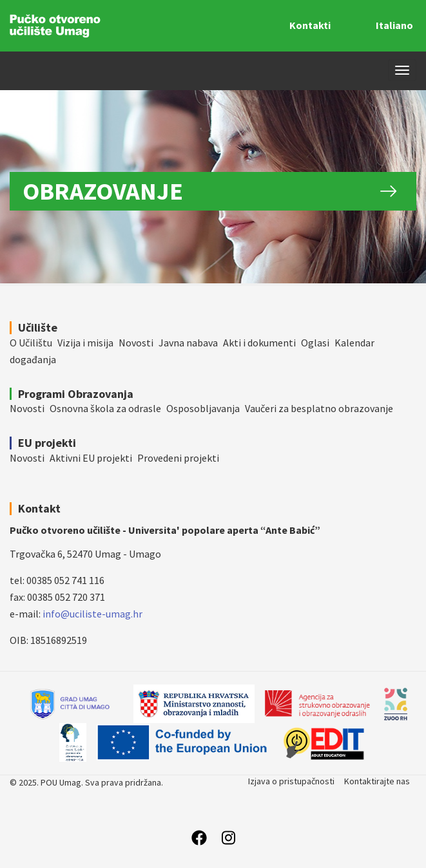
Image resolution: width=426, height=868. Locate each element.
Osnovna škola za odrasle (105, 408)
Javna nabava (188, 343)
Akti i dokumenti (259, 343)
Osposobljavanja (203, 408)
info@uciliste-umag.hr (92, 614)
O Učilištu (31, 343)
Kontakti (310, 25)
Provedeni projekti (178, 458)
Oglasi (315, 343)
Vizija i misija (85, 343)
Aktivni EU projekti (91, 458)
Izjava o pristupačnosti (291, 781)
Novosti (136, 343)
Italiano (394, 25)
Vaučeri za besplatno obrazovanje (319, 408)
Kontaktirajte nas (377, 781)
